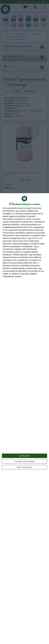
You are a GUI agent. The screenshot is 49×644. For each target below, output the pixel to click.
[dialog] (24, 419)
